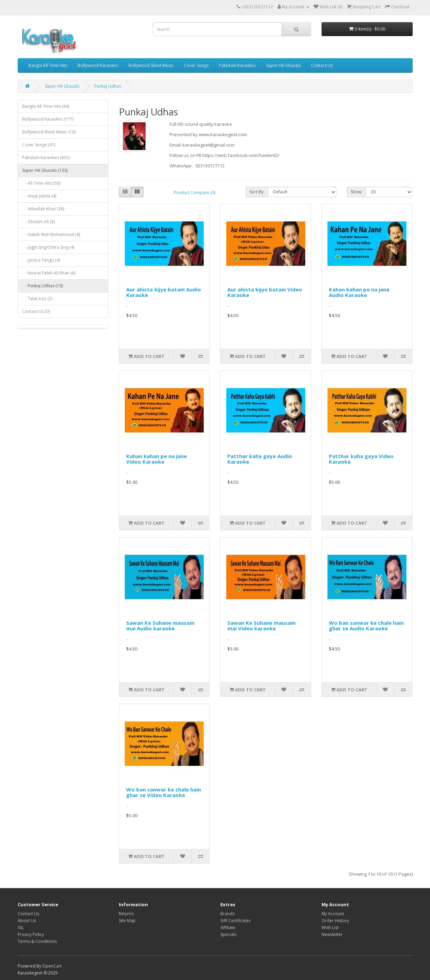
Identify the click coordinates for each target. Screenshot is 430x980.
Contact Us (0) (36, 311)
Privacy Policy (31, 934)
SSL (21, 927)
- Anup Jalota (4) (39, 196)
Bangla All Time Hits (48, 65)
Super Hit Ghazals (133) (45, 170)
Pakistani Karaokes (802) (46, 157)
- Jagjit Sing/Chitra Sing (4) (48, 247)
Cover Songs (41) (39, 145)
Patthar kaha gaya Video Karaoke (361, 459)
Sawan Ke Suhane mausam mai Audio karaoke (160, 626)
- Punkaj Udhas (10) (42, 286)
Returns (126, 914)
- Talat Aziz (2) (37, 299)
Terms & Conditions (37, 941)
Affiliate (228, 927)
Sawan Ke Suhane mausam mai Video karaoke (261, 626)
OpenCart (52, 966)
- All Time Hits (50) (41, 183)
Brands (227, 914)
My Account (333, 914)
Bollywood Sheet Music (151, 65)
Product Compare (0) (195, 192)
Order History (335, 921)
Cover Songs (196, 65)
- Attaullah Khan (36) (43, 209)
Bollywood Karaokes (98, 65)
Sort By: (257, 192)
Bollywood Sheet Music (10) (49, 132)
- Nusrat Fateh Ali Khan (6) (49, 273)
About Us (27, 921)
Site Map (127, 921)
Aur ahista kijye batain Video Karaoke (265, 292)
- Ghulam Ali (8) (38, 222)
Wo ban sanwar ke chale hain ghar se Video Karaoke (164, 792)
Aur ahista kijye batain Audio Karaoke (164, 292)
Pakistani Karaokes (237, 65)
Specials (228, 934)
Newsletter (332, 934)
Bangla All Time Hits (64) (46, 106)
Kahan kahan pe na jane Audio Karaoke (359, 292)
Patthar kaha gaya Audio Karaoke (260, 459)
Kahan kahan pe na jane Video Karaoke (156, 459)
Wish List (330, 927)
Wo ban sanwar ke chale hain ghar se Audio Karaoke (366, 626)
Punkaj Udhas (108, 86)
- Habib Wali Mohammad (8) (51, 234)
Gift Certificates (235, 921)
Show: (356, 192)
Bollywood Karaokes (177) (48, 119)
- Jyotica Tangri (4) (41, 260)
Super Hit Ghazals (283, 65)
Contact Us (322, 65)
